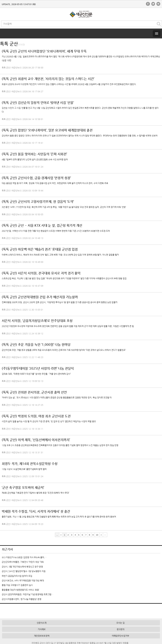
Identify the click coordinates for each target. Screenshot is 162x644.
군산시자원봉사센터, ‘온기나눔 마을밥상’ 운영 (22, 599)
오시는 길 (120, 623)
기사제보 (42, 629)
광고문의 (121, 629)
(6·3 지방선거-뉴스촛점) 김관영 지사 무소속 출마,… (24, 557)
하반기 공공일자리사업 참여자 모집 (17, 576)
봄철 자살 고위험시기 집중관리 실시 (17, 585)
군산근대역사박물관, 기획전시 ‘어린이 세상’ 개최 (23, 562)
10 (97, 535)
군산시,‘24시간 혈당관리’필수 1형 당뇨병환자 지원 (24, 571)
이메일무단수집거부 (120, 636)
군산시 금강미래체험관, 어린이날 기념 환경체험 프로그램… (27, 594)
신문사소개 (42, 623)
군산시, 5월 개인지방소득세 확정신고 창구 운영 (22, 567)
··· (105, 535)
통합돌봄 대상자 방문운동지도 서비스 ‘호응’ (20, 590)
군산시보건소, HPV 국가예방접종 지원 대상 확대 (23, 580)
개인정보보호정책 (42, 636)
